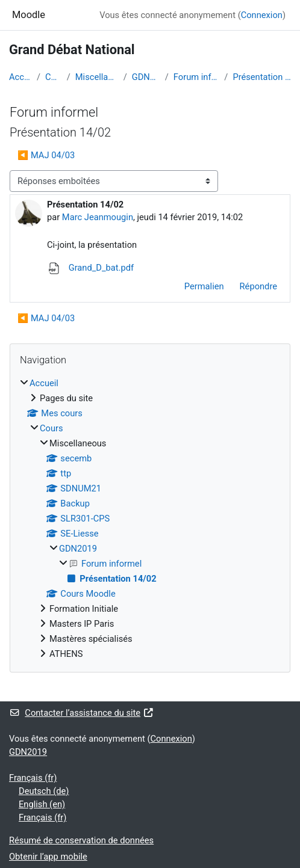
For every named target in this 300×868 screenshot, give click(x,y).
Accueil (20, 77)
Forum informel (196, 77)
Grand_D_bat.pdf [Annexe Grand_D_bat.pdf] (90, 268)
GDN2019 (146, 77)
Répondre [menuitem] (258, 286)
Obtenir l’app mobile (48, 857)
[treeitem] (150, 519)
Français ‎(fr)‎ (33, 778)
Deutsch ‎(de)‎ (44, 791)
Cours (54, 77)
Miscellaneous (97, 77)
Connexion (262, 15)
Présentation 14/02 (262, 77)
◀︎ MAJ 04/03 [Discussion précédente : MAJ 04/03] (46, 155)
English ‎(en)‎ (42, 804)
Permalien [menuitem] (204, 286)
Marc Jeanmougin (98, 217)
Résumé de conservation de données (81, 840)
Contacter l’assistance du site (81, 713)
